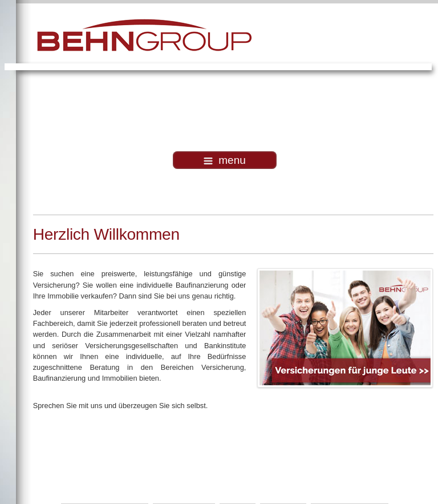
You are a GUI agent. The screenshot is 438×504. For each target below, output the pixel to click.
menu (225, 160)
